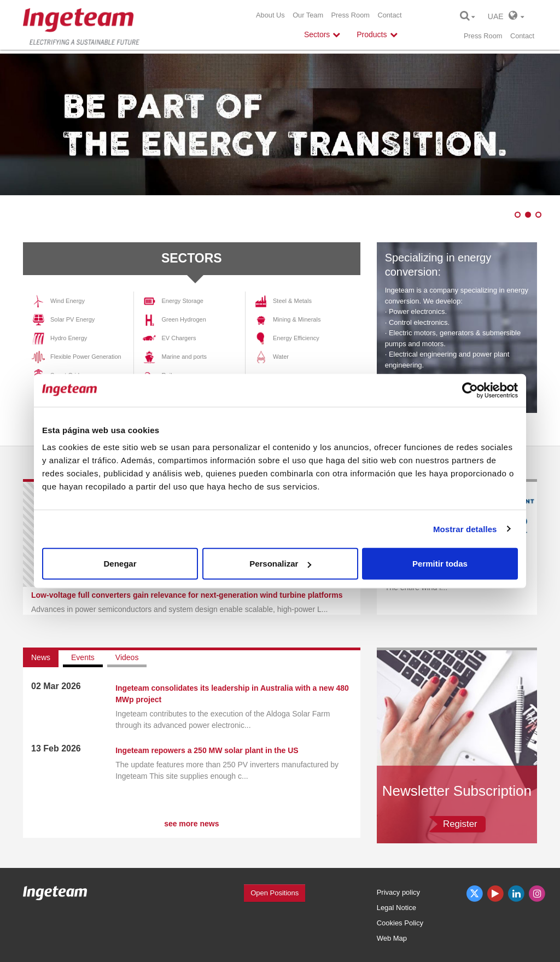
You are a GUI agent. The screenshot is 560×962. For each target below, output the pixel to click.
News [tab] (41, 657)
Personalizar (280, 564)
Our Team (308, 15)
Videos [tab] (127, 657)
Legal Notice (396, 908)
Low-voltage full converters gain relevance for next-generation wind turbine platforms (187, 595)
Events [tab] (83, 657)
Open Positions (275, 893)
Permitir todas (440, 564)
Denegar (120, 564)
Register (460, 824)
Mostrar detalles (465, 529)
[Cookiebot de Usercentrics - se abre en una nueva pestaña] (470, 390)
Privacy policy (398, 892)
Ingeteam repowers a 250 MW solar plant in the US (207, 750)
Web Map (392, 938)
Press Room (351, 15)
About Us (270, 15)
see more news (191, 824)
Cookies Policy (400, 923)
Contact (389, 15)
